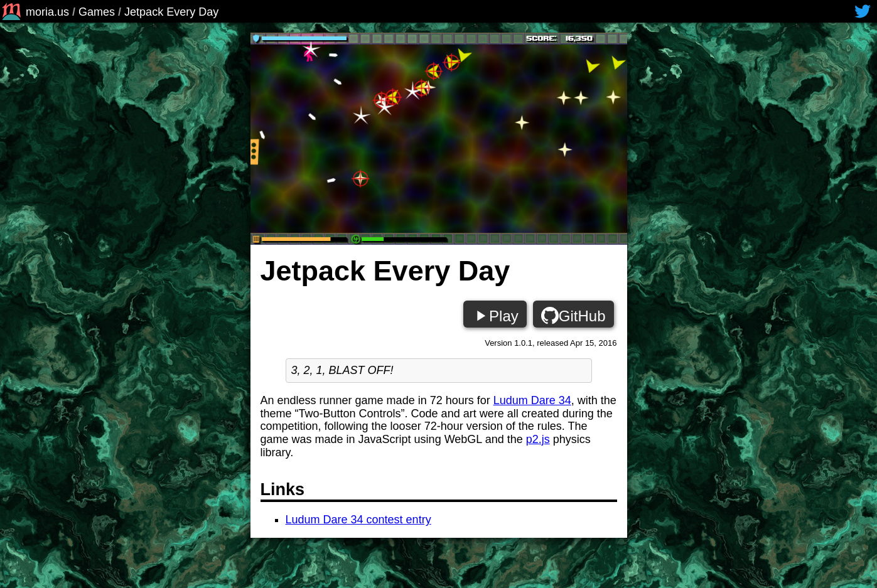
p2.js (538, 439)
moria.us (35, 12)
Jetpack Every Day (171, 12)
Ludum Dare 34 (532, 400)
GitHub (573, 316)
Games (97, 12)
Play (495, 316)
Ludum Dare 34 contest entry (358, 520)
